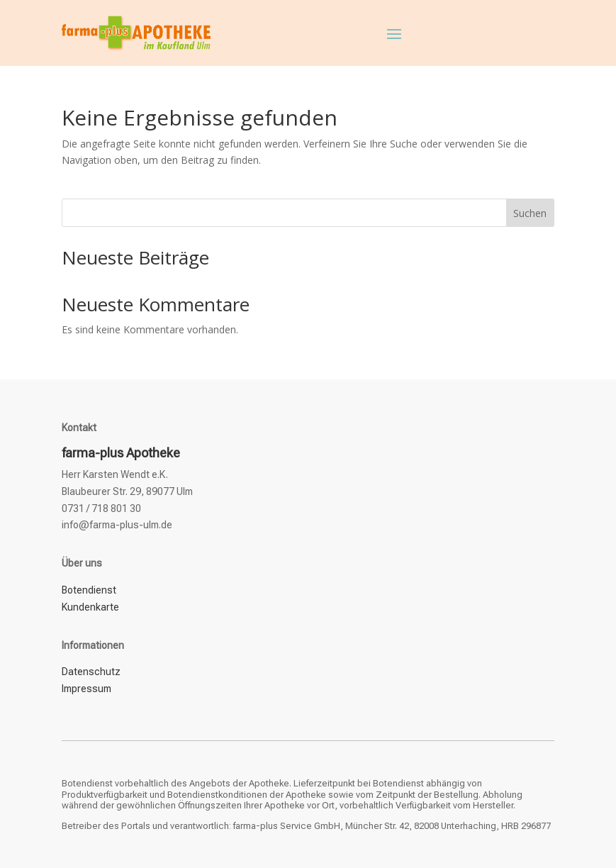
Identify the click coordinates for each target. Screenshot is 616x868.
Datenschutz (91, 672)
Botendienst (89, 590)
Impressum (86, 689)
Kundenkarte (90, 607)
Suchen (530, 213)
